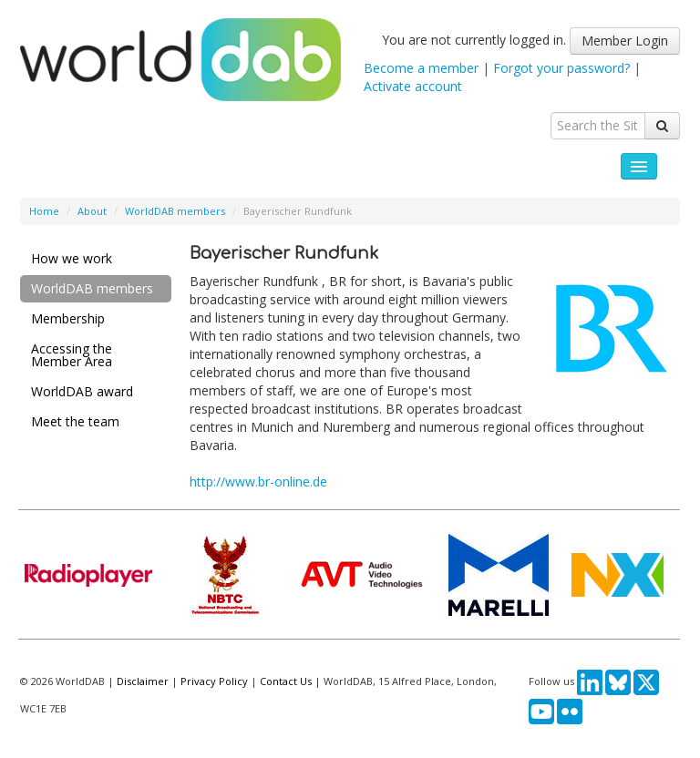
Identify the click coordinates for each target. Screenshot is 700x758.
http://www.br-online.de (258, 481)
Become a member (421, 68)
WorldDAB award (82, 391)
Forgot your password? (561, 68)
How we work (72, 258)
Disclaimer (143, 681)
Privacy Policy (214, 681)
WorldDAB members (175, 211)
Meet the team (75, 421)
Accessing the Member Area (72, 355)
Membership (68, 318)
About (92, 211)
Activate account (413, 86)
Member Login (625, 41)
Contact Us (286, 681)
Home (44, 211)
